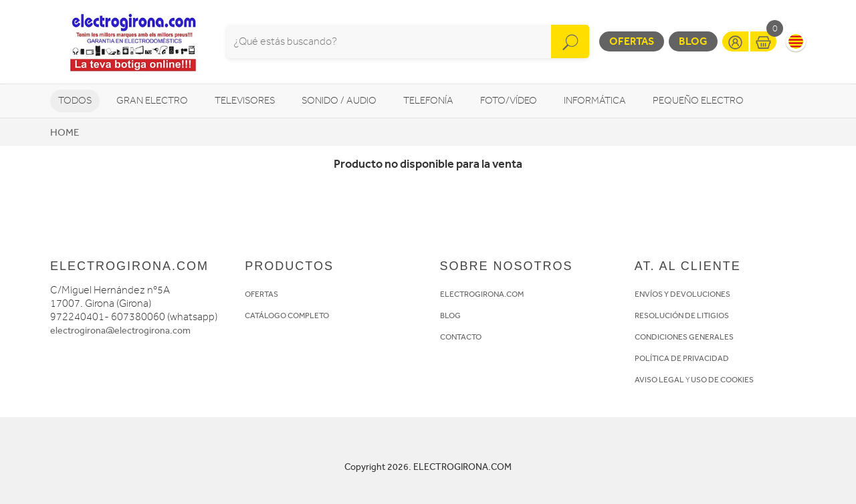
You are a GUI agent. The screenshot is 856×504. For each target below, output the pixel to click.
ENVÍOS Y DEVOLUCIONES (682, 294)
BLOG (450, 316)
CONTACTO (461, 337)
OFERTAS (261, 294)
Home (65, 132)
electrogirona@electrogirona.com (120, 331)
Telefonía (428, 101)
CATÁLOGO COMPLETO (287, 316)
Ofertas (632, 41)
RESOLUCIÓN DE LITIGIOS (682, 316)
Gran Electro (152, 101)
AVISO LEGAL (659, 380)
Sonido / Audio (339, 101)
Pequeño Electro (698, 101)
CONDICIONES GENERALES (684, 337)
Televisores (245, 101)
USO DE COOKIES (722, 380)
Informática (595, 101)
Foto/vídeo (509, 101)
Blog (693, 41)
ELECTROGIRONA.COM (482, 294)
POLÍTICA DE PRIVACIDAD (682, 358)
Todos (75, 101)
